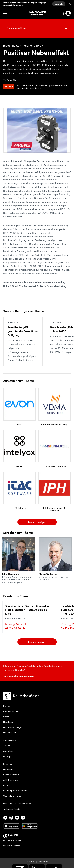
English (59, 4)
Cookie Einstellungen (13, 796)
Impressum (8, 764)
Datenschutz (9, 769)
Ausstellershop (10, 740)
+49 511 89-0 (16, 840)
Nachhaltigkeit (10, 733)
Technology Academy (13, 809)
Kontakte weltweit (11, 711)
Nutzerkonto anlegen (13, 727)
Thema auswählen (16, 28)
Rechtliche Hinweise (12, 775)
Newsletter (8, 722)
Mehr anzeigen (37, 522)
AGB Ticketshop (10, 780)
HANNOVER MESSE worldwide (17, 804)
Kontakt (7, 706)
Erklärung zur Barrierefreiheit (16, 791)
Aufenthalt (8, 751)
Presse (6, 717)
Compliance (9, 785)
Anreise (7, 746)
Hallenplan (8, 756)
